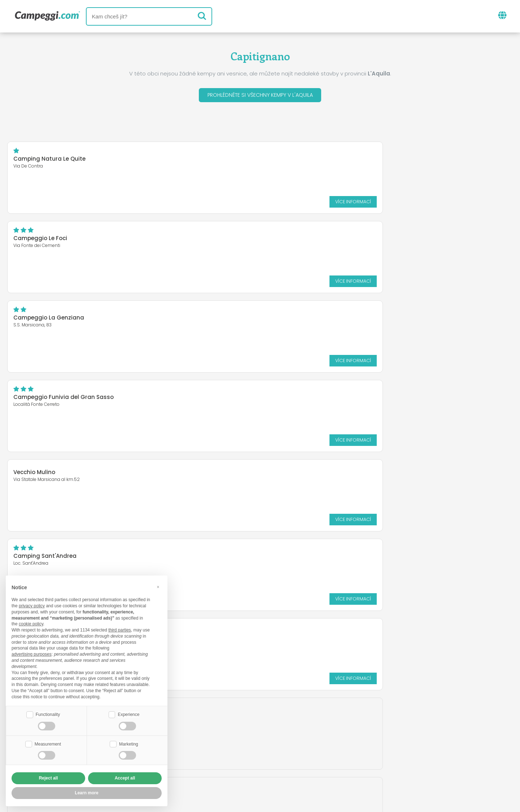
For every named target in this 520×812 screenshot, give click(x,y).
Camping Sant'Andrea (389, 240)
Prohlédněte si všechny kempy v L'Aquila (260, 96)
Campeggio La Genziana (393, 160)
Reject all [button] (49, 778)
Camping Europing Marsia (50, 319)
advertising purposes (32, 653)
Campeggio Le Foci (212, 160)
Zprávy (226, 722)
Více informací (137, 203)
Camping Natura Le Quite (49, 160)
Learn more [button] (86, 793)
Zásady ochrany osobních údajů (217, 765)
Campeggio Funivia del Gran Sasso (64, 240)
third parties (120, 629)
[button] (158, 586)
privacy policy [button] (32, 605)
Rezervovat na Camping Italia (310, 752)
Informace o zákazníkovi (316, 765)
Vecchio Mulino (206, 236)
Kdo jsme (177, 752)
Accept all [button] (125, 778)
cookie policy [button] (31, 623)
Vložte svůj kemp (228, 752)
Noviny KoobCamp (275, 722)
